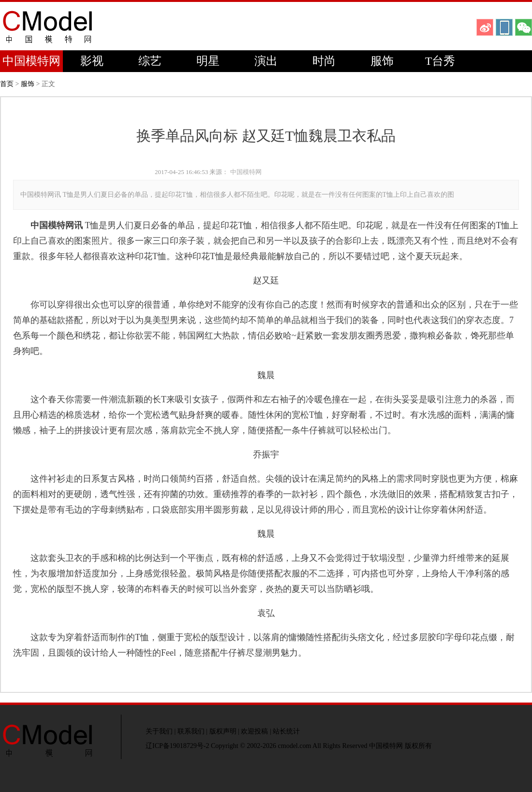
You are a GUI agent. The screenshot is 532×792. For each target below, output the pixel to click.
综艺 (150, 61)
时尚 (324, 61)
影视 (92, 61)
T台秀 (440, 61)
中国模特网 (31, 61)
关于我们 (159, 731)
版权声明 (223, 731)
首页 (7, 84)
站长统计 (286, 731)
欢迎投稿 (254, 731)
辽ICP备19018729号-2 (177, 746)
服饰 (382, 61)
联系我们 (191, 731)
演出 (266, 61)
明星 (208, 61)
